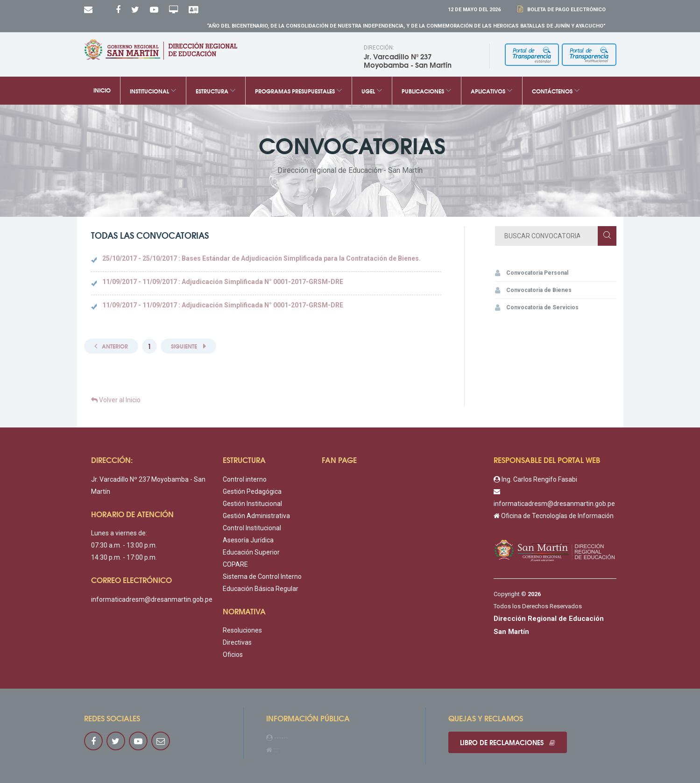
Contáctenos (556, 90)
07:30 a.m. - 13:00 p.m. (124, 545)
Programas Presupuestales (299, 90)
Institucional (153, 90)
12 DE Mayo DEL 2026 (474, 10)
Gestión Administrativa (256, 516)
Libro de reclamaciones (508, 742)
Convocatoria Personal (532, 273)
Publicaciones (427, 90)
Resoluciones (242, 630)
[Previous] (111, 346)
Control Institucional (252, 528)
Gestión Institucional (252, 504)
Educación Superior (251, 552)
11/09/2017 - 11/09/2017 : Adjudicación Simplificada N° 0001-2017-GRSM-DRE (223, 282)
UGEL (372, 90)
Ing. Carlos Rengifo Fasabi (535, 479)
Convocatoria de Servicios (537, 307)
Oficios (233, 655)
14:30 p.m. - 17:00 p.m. (124, 557)
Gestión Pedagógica (252, 491)
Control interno (245, 479)
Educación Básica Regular (261, 589)
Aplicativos (492, 90)
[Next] (188, 346)
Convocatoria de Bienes (533, 290)
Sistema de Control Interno (262, 577)
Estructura (216, 90)
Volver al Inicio (116, 400)
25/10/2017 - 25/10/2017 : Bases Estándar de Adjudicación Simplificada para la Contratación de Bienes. (262, 258)
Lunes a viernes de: (119, 533)
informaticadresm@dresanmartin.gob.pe (152, 599)
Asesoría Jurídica (248, 540)
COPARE (235, 564)
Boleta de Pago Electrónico (565, 10)
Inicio (102, 90)
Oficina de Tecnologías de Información (554, 516)
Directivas (237, 642)
